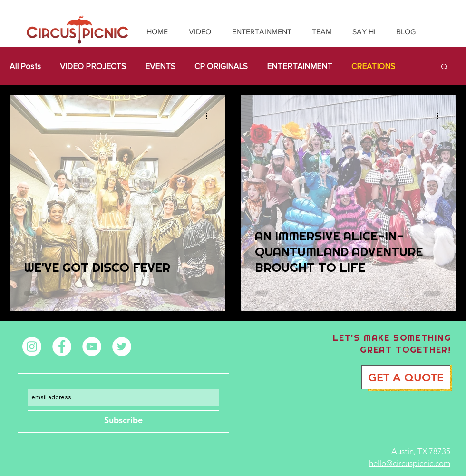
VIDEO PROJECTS (93, 66)
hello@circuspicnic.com (410, 463)
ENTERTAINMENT (300, 66)
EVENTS (160, 66)
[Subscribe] (123, 420)
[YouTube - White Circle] (92, 347)
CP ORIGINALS (221, 66)
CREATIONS (373, 66)
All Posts (25, 66)
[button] (444, 67)
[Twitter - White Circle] (122, 347)
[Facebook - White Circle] (62, 347)
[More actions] (210, 116)
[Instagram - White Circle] (32, 347)
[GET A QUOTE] (406, 377)
